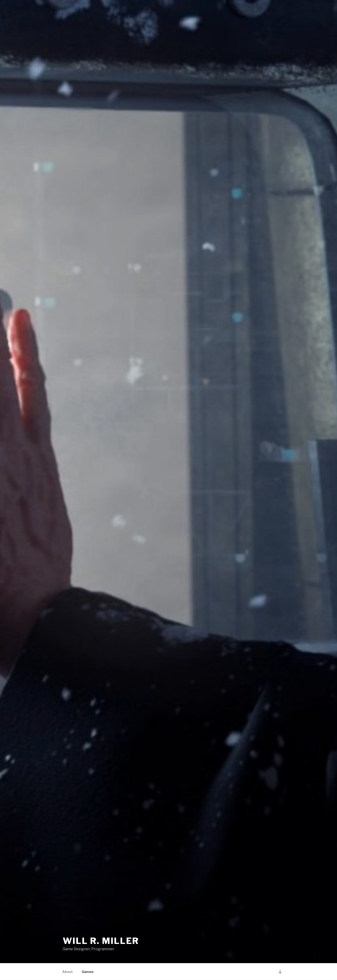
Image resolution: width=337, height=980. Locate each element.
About (68, 972)
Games (88, 972)
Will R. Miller (101, 941)
